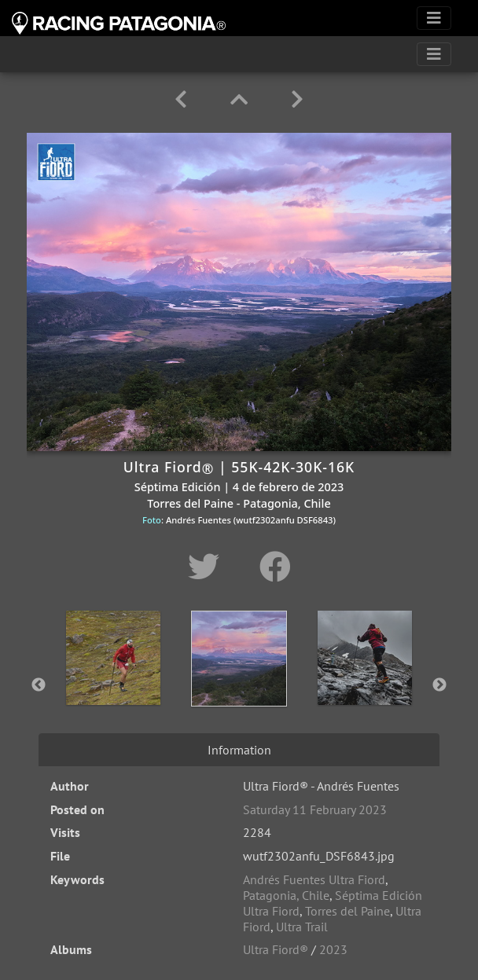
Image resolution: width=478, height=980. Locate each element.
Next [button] (439, 685)
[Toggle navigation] (434, 18)
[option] (113, 682)
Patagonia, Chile (286, 895)
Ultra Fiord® (276, 949)
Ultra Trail (302, 927)
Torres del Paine (347, 911)
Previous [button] (39, 685)
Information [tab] (239, 750)
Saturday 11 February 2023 (315, 809)
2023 (333, 949)
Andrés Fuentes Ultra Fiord (314, 879)
